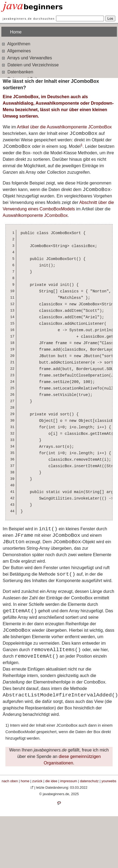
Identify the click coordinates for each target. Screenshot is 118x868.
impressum (69, 781)
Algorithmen (16, 44)
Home (16, 32)
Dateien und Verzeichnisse (30, 65)
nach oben (10, 781)
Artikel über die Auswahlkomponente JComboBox (64, 127)
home (25, 781)
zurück (37, 781)
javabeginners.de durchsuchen (29, 19)
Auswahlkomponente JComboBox (35, 215)
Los (110, 18)
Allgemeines (16, 51)
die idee (51, 781)
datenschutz (89, 781)
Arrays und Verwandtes (27, 58)
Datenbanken (17, 72)
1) (7, 725)
